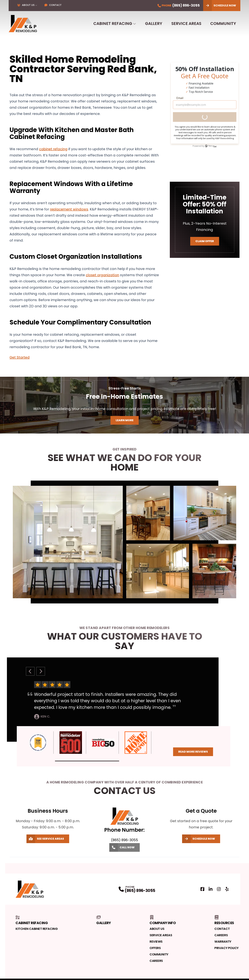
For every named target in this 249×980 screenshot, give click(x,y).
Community (223, 24)
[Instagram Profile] (219, 889)
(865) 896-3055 (140, 891)
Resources (224, 920)
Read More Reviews (193, 752)
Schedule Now (220, 6)
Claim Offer (205, 241)
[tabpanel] (124, 542)
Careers (156, 961)
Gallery (154, 24)
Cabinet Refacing (113, 24)
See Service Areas (45, 839)
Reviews (156, 941)
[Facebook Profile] (202, 889)
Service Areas (186, 24)
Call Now (122, 847)
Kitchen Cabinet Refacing (37, 929)
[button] (87, 761)
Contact (53, 5)
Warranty (223, 941)
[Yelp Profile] (227, 889)
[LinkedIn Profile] (211, 889)
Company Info (163, 920)
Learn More (125, 420)
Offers (155, 948)
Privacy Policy (227, 948)
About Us (26, 5)
